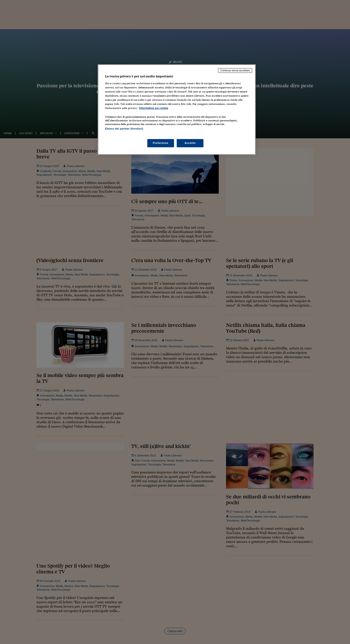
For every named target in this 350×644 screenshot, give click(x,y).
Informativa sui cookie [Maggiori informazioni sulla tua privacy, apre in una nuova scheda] (154, 108)
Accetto (190, 143)
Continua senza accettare (235, 70)
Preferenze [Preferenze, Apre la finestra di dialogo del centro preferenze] (161, 143)
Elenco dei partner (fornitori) (124, 129)
